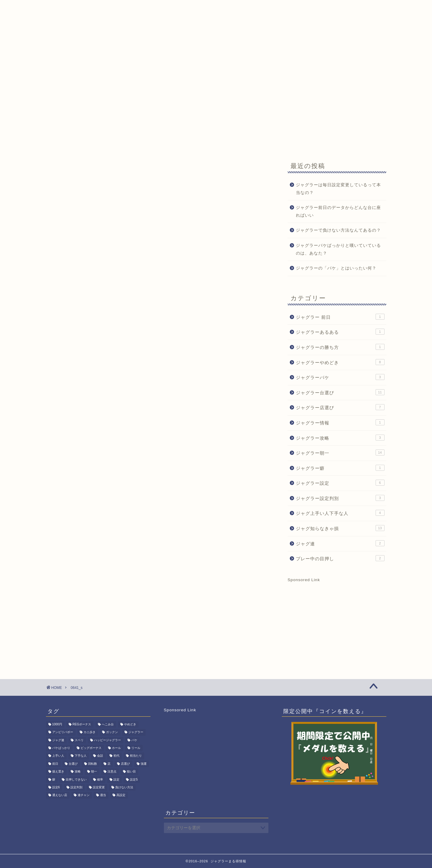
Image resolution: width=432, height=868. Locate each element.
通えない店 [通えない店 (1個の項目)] (60, 795)
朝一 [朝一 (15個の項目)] (94, 772)
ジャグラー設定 (340, 483)
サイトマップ (264, 56)
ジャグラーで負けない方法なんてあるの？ (338, 230)
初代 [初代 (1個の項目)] (116, 756)
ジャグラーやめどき (340, 362)
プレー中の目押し (340, 558)
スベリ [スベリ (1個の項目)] (79, 740)
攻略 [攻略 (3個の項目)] (78, 772)
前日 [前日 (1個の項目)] (55, 764)
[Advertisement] (216, 108)
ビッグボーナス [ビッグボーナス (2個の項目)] (91, 748)
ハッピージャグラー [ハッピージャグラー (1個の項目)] (107, 740)
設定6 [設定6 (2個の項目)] (56, 787)
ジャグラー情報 (340, 422)
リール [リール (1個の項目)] (136, 748)
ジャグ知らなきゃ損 (340, 528)
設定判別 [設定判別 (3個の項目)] (76, 787)
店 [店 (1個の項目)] (109, 764)
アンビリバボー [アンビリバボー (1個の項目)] (63, 732)
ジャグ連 (340, 543)
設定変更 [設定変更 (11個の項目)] (99, 787)
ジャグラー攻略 (340, 438)
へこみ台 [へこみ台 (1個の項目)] (108, 724)
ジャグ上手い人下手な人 (340, 513)
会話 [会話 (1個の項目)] (100, 756)
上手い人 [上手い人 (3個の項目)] (58, 756)
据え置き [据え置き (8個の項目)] (58, 772)
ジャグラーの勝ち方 (340, 347)
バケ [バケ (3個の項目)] (134, 740)
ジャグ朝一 (93, 56)
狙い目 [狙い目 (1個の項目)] (131, 772)
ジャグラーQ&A (136, 56)
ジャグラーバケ (340, 377)
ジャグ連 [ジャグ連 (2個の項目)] (58, 740)
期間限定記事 (180, 56)
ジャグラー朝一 (340, 453)
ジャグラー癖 (340, 468)
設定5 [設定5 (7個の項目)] (134, 779)
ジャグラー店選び (340, 407)
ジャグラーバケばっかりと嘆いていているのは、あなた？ (338, 249)
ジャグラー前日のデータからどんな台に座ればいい (338, 211)
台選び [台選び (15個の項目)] (73, 764)
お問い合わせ (222, 56)
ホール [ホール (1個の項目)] (116, 748)
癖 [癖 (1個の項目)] (54, 779)
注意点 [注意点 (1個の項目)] (112, 772)
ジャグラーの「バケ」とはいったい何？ (336, 268)
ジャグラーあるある (340, 332)
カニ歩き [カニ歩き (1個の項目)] (90, 732)
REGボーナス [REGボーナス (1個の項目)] (82, 724)
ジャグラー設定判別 (340, 498)
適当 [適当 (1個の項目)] (103, 795)
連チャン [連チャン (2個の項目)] (84, 795)
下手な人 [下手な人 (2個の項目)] (81, 756)
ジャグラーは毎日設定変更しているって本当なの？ (338, 189)
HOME (60, 56)
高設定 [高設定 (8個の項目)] (121, 795)
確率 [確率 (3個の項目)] (100, 779)
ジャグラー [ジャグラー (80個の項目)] (136, 732)
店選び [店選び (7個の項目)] (125, 764)
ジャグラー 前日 (340, 317)
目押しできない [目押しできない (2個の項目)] (76, 779)
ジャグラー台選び (340, 392)
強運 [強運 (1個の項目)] (144, 764)
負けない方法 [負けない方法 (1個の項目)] (124, 787)
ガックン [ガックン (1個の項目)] (112, 732)
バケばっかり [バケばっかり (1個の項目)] (61, 748)
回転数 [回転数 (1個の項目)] (93, 764)
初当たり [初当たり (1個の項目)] (136, 756)
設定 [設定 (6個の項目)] (116, 779)
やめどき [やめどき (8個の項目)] (130, 724)
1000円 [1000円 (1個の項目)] (57, 724)
